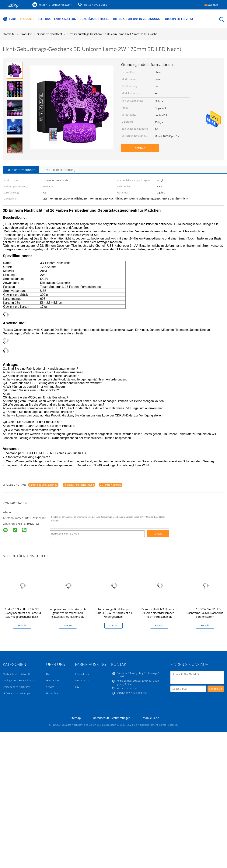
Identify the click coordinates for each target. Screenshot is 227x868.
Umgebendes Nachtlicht (17, 687)
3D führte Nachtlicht (111, 485)
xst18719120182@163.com (56, 5)
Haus (10, 19)
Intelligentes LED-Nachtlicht (19, 680)
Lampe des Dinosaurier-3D (43, 485)
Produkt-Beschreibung (59, 170)
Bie (48, 674)
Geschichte (52, 680)
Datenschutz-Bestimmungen (112, 718)
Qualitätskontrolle (94, 19)
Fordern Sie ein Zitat (178, 19)
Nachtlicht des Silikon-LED (18, 674)
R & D (78, 687)
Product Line (82, 674)
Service (50, 687)
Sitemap (75, 718)
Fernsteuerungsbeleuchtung (79, 485)
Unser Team (53, 693)
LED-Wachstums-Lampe (16, 693)
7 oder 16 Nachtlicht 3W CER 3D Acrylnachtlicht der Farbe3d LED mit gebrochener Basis (22, 613)
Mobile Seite (151, 718)
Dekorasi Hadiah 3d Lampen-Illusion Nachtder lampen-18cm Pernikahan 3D (159, 613)
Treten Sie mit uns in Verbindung (136, 19)
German (213, 5)
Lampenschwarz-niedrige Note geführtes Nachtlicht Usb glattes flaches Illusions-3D (68, 613)
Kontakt (140, 148)
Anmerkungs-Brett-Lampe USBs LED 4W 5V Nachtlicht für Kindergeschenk (113, 613)
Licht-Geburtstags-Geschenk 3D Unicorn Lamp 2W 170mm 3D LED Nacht (112, 34)
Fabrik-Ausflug (65, 19)
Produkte (27, 19)
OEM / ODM (82, 680)
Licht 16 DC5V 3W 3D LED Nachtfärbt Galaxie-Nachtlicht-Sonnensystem (205, 613)
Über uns (44, 19)
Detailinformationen (21, 170)
